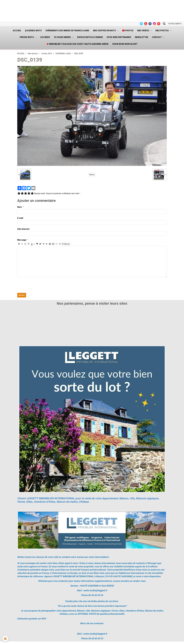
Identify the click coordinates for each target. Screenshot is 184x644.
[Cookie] (5, 639)
